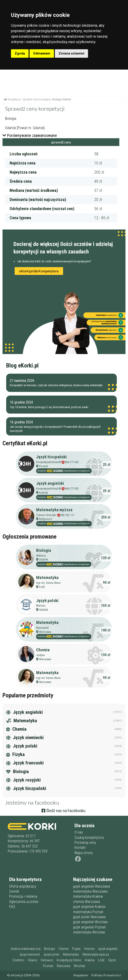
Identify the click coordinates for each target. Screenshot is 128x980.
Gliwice (33, 960)
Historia (89, 949)
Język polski (47, 601)
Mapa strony (84, 853)
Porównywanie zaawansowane (30, 135)
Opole (112, 960)
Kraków (44, 493)
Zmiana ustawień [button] (71, 53)
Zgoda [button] (20, 53)
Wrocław (79, 966)
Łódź (42, 587)
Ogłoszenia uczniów (24, 902)
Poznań (43, 466)
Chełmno (18, 960)
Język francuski (25, 763)
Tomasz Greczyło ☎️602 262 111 (55, 515)
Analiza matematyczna (26, 949)
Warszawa (45, 632)
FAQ (12, 907)
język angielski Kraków (89, 907)
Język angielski (50, 483)
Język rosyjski (23, 780)
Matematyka (47, 577)
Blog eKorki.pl (22, 365)
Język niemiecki (25, 738)
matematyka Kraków (88, 896)
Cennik (14, 891)
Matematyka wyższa (54, 510)
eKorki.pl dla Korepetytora (39, 271)
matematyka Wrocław (89, 932)
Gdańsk (44, 559)
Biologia (44, 550)
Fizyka (15, 754)
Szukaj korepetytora (89, 838)
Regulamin (81, 975)
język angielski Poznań (89, 927)
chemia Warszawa (87, 902)
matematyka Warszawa (90, 891)
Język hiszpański (51, 457)
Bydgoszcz (46, 519)
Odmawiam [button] (42, 53)
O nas (79, 832)
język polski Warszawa (89, 917)
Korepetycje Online (69, 960)
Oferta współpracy (23, 886)
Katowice (47, 960)
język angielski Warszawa (92, 886)
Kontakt (80, 848)
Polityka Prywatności (106, 975)
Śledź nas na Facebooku (64, 811)
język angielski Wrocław (90, 922)
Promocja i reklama (23, 896)
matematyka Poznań (88, 912)
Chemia (43, 650)
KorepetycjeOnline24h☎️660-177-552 (57, 462)
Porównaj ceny (85, 843)
